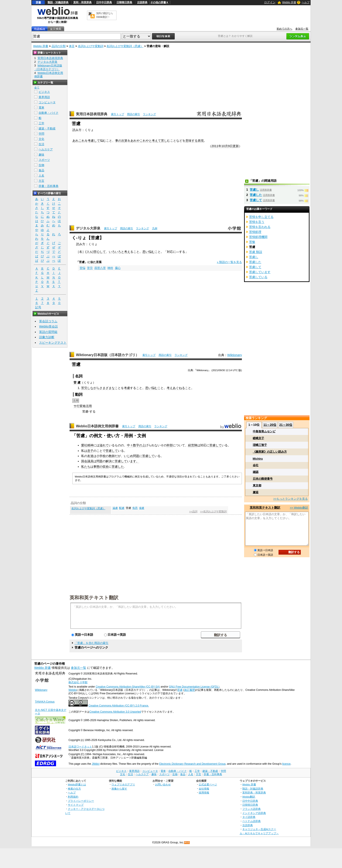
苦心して (100, 252)
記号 (38, 307)
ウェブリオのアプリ (123, 784)
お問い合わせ (163, 784)
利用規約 (73, 797)
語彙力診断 (47, 337)
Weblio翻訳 (249, 797)
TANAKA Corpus (45, 702)
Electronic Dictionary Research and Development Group (192, 764)
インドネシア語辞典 (254, 813)
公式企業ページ (208, 784)
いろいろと (116, 252)
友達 (90, 456)
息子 (90, 451)
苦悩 (82, 268)
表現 (201, 141)
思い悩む (149, 252)
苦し (164, 141)
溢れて (104, 445)
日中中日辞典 (104, 2)
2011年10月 (220, 146)
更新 (236, 146)
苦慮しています (260, 272)
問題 (99, 461)
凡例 (155, 228)
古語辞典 (142, 2)
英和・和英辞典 (82, 2)
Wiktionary (235, 355)
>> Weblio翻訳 (299, 508)
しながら (93, 388)
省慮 (142, 508)
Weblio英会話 (48, 326)
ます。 (135, 461)
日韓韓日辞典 (124, 2)
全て (37, 88)
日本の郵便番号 (263, 479)
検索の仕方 (74, 789)
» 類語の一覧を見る (229, 262)
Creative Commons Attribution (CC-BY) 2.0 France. (119, 706)
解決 (109, 461)
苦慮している (258, 277)
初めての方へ (284, 29)
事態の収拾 (101, 467)
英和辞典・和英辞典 (254, 792)
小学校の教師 (106, 456)
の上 (142, 445)
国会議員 (87, 461)
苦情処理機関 (258, 237)
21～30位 (286, 425)
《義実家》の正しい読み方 (270, 452)
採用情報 (204, 792)
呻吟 (110, 268)
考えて (156, 141)
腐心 (118, 268)
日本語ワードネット (80, 747)
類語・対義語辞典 (58, 2)
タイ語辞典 (249, 817)
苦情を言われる (260, 227)
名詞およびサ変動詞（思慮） (125, 46)
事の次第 (121, 141)
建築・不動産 (47, 128)
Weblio (73, 690)
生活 (41, 144)
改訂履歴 (190, 690)
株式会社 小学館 (78, 682)
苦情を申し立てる (261, 217)
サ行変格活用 (83, 406)
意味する (192, 141)
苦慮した (118, 467)
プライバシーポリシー (81, 801)
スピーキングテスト (53, 343)
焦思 (135, 508)
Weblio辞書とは (77, 784)
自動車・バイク (49, 113)
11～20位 (270, 425)
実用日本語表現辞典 (92, 114)
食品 (41, 170)
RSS (187, 843)
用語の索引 (133, 114)
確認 (256, 472)
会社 (256, 465)
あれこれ (79, 141)
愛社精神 (87, 445)
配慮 (122, 508)
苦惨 (252, 242)
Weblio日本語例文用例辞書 (97, 426)
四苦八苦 (100, 268)
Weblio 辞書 (289, 2)
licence (286, 764)
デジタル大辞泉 (88, 228)
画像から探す (119, 789)
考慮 (127, 388)
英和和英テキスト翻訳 (94, 597)
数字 (136, 445)
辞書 (38, 2)
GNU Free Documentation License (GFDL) (194, 687)
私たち (86, 467)
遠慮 (115, 508)
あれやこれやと (141, 141)
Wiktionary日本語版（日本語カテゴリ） (107, 355)
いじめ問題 (132, 456)
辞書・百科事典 (49, 186)
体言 (72, 46)
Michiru (258, 459)
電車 (41, 108)
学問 (41, 134)
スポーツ (44, 160)
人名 (41, 176)
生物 (41, 165)
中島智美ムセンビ (264, 431)
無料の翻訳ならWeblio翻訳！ (105, 15)
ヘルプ (306, 2)
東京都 (257, 485)
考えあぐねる (176, 388)
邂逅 (256, 492)
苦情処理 (255, 232)
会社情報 (204, 789)
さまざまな (107, 388)
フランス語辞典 (251, 809)
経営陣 (193, 445)
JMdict (96, 764)
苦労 (90, 268)
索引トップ (118, 114)
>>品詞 (193, 511)
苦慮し (254, 190)
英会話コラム (48, 321)
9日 (230, 146)
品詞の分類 (59, 46)
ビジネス (44, 92)
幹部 (170, 445)
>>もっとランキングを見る (291, 499)
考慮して (94, 141)
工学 (41, 123)
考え (127, 252)
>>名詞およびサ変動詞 (213, 511)
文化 (41, 139)
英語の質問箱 (48, 332)
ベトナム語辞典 (251, 821)
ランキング (149, 114)
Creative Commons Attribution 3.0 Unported (115, 712)
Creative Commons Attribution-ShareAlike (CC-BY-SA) (128, 687)
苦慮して (215, 445)
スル (89, 252)
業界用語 (44, 97)
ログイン (270, 2)
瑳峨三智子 (260, 445)
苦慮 (180, 690)
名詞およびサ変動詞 (91, 46)
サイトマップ (76, 805)
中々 (130, 445)
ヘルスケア (46, 149)
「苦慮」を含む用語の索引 (91, 643)
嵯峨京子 (258, 438)
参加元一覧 (302, 29)
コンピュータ (47, 102)
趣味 (41, 155)
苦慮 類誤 (256, 252)
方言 (41, 181)
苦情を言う (257, 222)
